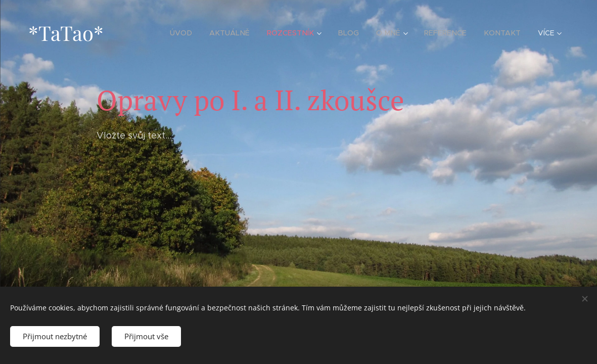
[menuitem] (192, 33)
